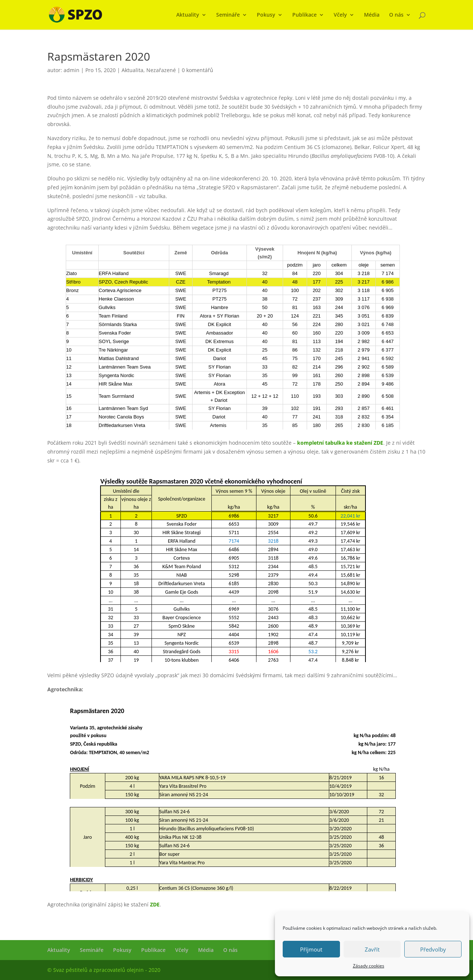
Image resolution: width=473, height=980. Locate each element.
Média (372, 15)
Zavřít (372, 949)
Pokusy (266, 15)
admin (72, 70)
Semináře (228, 15)
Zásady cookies (369, 966)
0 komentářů (198, 70)
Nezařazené (161, 70)
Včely (340, 15)
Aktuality (188, 15)
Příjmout (311, 949)
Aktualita (132, 70)
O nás (396, 15)
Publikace (304, 15)
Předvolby (433, 949)
